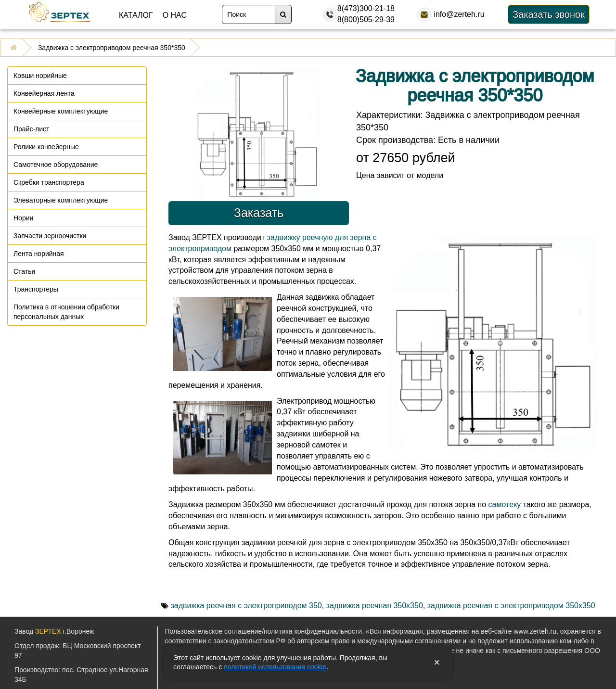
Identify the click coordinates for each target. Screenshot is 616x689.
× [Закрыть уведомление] (437, 663)
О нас (175, 15)
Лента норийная (39, 254)
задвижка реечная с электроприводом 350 (246, 606)
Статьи (24, 271)
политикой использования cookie (275, 667)
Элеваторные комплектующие (61, 200)
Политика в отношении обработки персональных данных (66, 312)
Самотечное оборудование (56, 165)
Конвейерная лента (44, 93)
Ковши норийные (40, 76)
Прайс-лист (32, 129)
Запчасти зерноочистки (50, 236)
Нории (23, 218)
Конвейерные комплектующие (61, 111)
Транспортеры (36, 289)
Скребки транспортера (49, 182)
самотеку (505, 504)
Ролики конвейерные (46, 147)
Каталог (136, 15)
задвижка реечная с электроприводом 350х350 (511, 606)
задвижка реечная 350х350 (375, 606)
